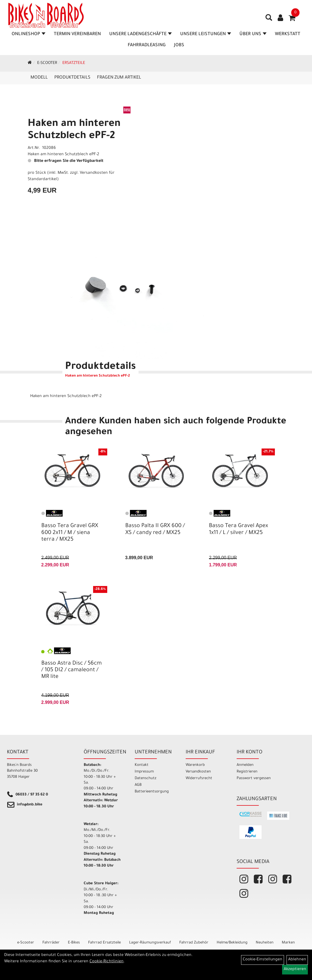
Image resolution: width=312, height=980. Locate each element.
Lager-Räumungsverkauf (150, 943)
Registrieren (247, 772)
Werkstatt (288, 34)
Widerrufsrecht (199, 778)
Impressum (144, 772)
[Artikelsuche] (269, 20)
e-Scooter (47, 63)
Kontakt (142, 765)
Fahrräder (51, 943)
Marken (288, 943)
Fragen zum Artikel (119, 78)
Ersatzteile (74, 63)
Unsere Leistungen (206, 34)
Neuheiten (265, 943)
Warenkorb (195, 765)
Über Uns (253, 34)
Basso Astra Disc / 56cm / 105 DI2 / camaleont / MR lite (71, 670)
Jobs (179, 45)
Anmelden (245, 765)
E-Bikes (74, 943)
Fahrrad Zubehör (194, 943)
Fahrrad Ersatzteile (104, 943)
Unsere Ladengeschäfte (140, 34)
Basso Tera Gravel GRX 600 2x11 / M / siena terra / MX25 (70, 533)
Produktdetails (72, 78)
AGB (138, 785)
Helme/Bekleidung (232, 943)
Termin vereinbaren (77, 34)
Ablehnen (297, 960)
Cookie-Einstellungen (263, 960)
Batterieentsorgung (152, 792)
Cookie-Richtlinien (107, 962)
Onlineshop (29, 34)
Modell (39, 78)
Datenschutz (145, 778)
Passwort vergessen (254, 778)
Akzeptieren (295, 969)
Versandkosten (198, 772)
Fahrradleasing (147, 45)
